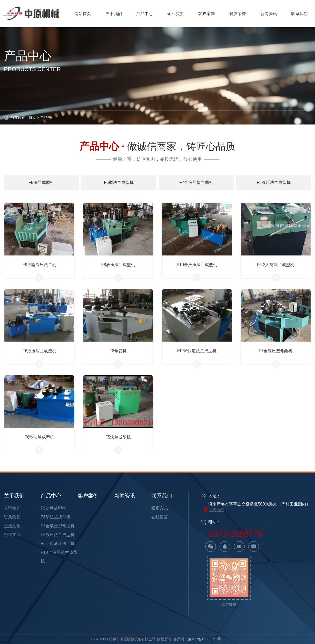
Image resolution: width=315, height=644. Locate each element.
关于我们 (14, 496)
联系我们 (162, 496)
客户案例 (88, 496)
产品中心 (47, 117)
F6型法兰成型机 (56, 517)
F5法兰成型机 (53, 508)
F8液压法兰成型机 (58, 535)
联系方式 (160, 508)
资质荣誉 (12, 517)
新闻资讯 (125, 496)
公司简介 (12, 508)
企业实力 (12, 535)
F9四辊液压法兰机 (58, 543)
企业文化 (12, 526)
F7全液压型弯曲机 (58, 526)
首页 (32, 117)
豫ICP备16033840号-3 (206, 639)
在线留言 (160, 517)
